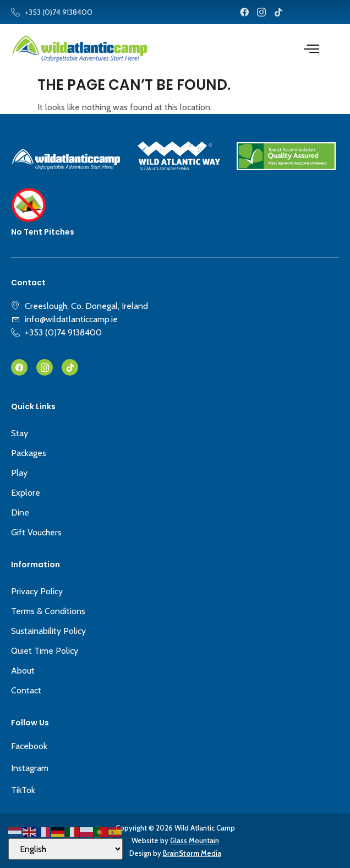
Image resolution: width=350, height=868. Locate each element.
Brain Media (192, 853)
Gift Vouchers (36, 532)
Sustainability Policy (48, 631)
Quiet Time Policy (45, 651)
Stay (20, 433)
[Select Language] (65, 849)
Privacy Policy (37, 591)
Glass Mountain (195, 840)
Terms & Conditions (48, 611)
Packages (29, 453)
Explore (26, 493)
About (23, 671)
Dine (20, 512)
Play (19, 473)
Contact (26, 690)
